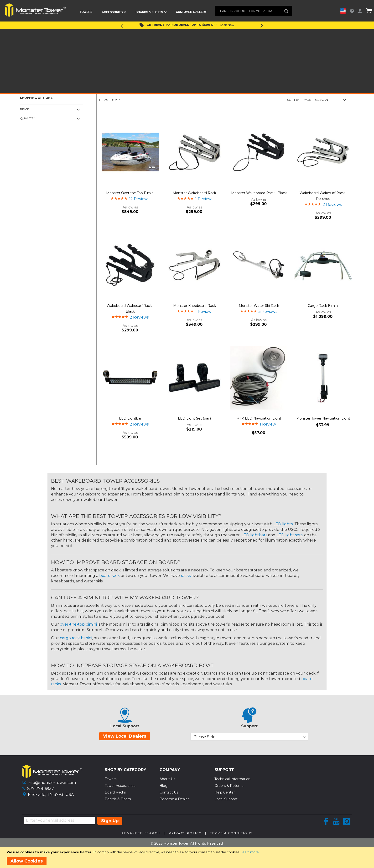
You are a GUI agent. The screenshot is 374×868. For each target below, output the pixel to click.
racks (186, 576)
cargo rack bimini (76, 638)
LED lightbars (254, 535)
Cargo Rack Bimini (323, 306)
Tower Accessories (120, 786)
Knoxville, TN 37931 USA (51, 795)
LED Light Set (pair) (194, 418)
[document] (188, 857)
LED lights (283, 524)
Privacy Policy (185, 833)
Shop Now (227, 25)
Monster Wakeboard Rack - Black (259, 193)
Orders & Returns (229, 786)
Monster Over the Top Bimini (130, 193)
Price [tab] (25, 109)
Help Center (225, 792)
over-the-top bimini (78, 624)
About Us (167, 779)
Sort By (293, 100)
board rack (109, 576)
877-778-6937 (41, 789)
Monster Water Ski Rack (259, 306)
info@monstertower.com (52, 783)
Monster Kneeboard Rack (195, 306)
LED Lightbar (130, 418)
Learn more (250, 852)
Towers (111, 779)
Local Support (226, 799)
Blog (164, 786)
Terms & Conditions (231, 833)
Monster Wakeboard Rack (194, 193)
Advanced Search (141, 833)
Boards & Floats (118, 799)
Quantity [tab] (27, 118)
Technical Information (232, 779)
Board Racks (115, 792)
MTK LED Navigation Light (259, 418)
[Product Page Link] (130, 153)
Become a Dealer (174, 799)
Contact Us (169, 792)
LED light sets (289, 535)
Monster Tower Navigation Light (323, 418)
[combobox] (253, 11)
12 (139, 199)
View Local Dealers (125, 736)
